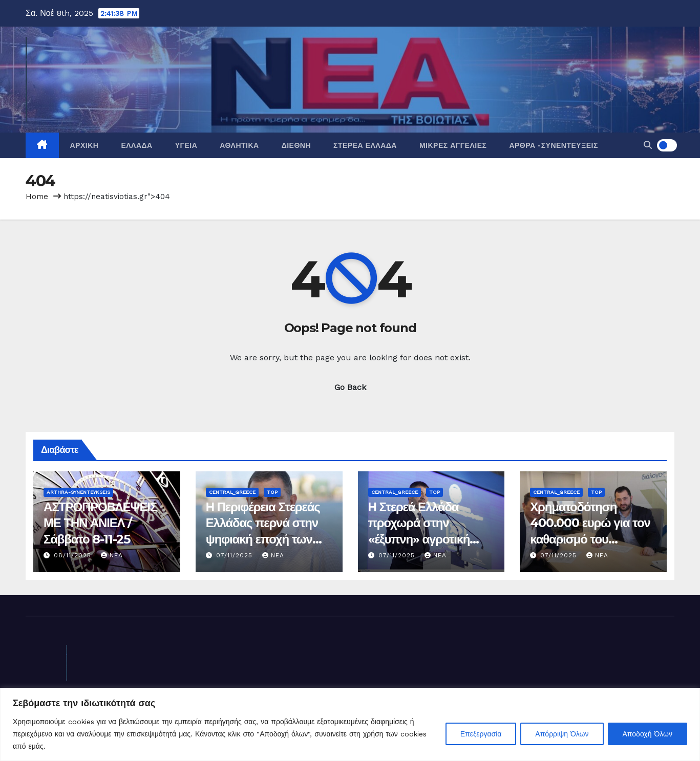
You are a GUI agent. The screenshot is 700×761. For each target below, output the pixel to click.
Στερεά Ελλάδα (365, 145)
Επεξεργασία (481, 734)
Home (37, 197)
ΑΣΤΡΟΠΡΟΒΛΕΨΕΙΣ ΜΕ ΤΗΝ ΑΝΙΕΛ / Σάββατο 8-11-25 (100, 523)
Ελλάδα (136, 145)
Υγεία (186, 145)
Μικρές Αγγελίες (453, 145)
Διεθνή (296, 145)
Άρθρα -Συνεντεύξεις (553, 145)
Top (272, 492)
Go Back (350, 387)
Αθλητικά (239, 145)
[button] (648, 145)
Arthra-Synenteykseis (78, 492)
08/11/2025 (74, 555)
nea (112, 555)
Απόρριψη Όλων (562, 734)
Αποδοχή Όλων (648, 734)
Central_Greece (232, 492)
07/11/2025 (236, 555)
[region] (350, 724)
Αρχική (84, 145)
